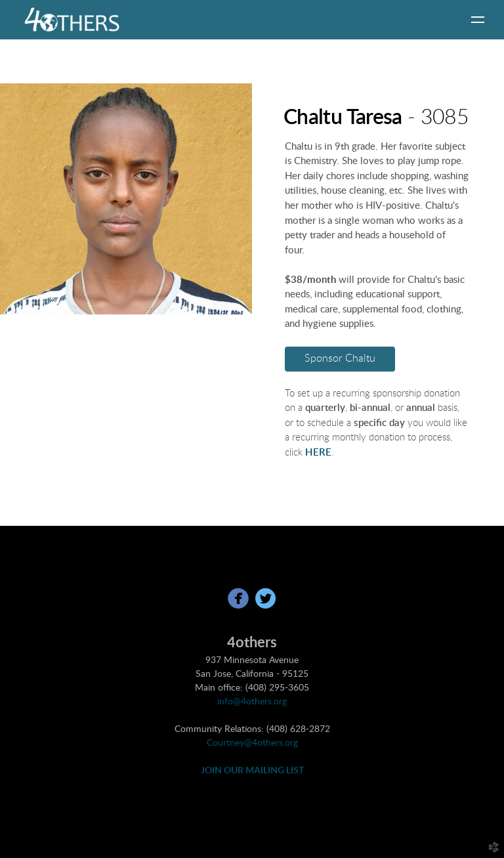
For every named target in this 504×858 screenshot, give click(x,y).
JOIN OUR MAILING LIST (252, 771)
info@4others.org (252, 702)
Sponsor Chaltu (340, 358)
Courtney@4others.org (252, 743)
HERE (318, 453)
